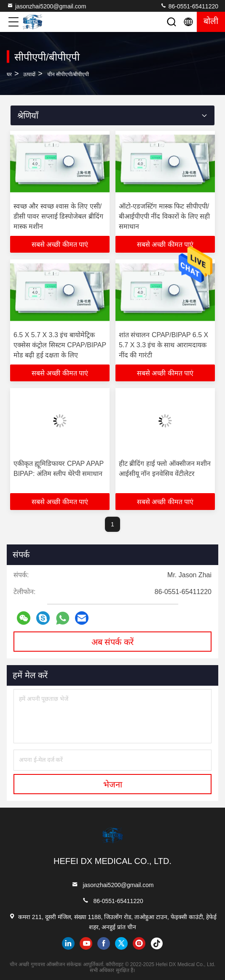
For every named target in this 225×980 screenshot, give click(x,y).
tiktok (157, 943)
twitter (121, 943)
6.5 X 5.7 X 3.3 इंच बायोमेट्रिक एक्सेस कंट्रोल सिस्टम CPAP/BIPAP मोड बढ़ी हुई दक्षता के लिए (60, 345)
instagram (139, 943)
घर (9, 74)
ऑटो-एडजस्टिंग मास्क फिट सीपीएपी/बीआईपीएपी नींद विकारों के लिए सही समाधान (164, 216)
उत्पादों (29, 74)
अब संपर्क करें (112, 642)
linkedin (68, 943)
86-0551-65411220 (189, 6)
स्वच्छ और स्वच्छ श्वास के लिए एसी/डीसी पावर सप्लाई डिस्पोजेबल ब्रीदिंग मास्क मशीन (58, 216)
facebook (104, 943)
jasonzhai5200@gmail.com (46, 6)
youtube (86, 943)
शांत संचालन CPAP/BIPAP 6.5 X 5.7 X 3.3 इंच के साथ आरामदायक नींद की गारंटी (163, 345)
